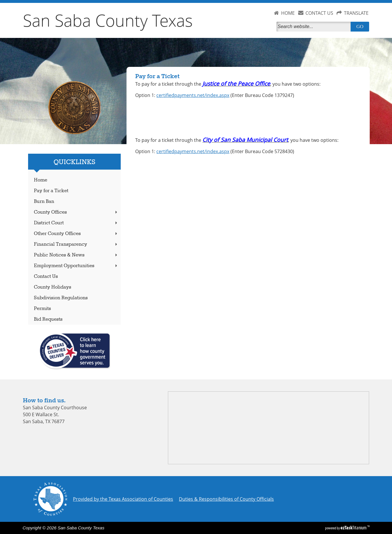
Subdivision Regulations (61, 298)
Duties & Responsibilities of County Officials (226, 499)
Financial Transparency (76, 244)
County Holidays (53, 287)
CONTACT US (319, 13)
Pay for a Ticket (51, 191)
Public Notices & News (76, 255)
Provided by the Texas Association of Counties (123, 499)
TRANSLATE (356, 13)
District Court (76, 223)
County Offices (76, 212)
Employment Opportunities (76, 266)
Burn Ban (44, 202)
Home (41, 180)
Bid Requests (48, 319)
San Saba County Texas (108, 20)
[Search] (315, 27)
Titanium (354, 528)
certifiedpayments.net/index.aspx (193, 95)
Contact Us (46, 277)
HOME (288, 13)
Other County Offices (76, 234)
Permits (42, 309)
